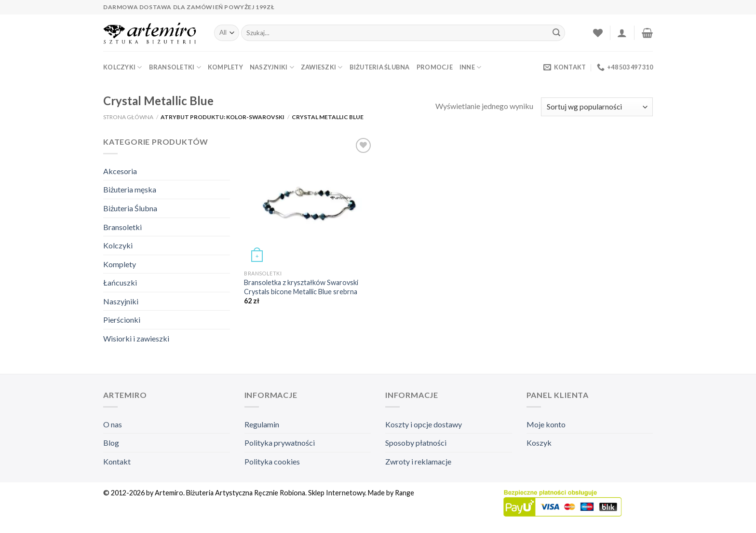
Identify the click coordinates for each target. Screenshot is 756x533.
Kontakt (117, 461)
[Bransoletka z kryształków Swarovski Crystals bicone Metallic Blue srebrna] (309, 201)
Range (405, 493)
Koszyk (539, 443)
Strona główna (128, 117)
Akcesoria (120, 171)
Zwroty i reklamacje (418, 461)
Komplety (225, 67)
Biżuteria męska (130, 189)
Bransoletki (175, 67)
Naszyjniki (272, 67)
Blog (111, 443)
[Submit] (556, 33)
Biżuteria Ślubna (380, 67)
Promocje (435, 67)
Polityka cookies (272, 461)
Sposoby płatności (416, 443)
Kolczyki (123, 67)
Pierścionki (122, 320)
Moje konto (546, 424)
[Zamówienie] (597, 107)
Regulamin (262, 424)
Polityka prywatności (280, 443)
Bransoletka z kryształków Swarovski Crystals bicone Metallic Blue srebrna (301, 287)
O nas (113, 424)
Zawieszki (322, 67)
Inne (470, 67)
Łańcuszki (120, 282)
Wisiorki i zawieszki (136, 338)
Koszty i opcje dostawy (424, 424)
